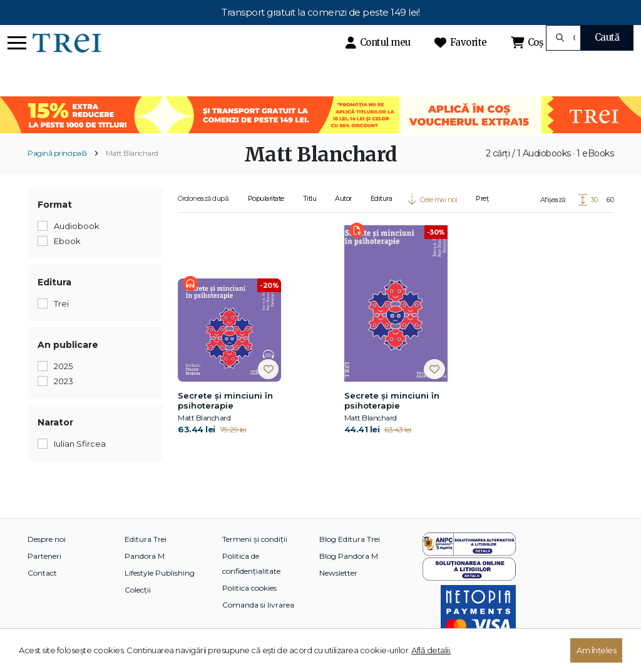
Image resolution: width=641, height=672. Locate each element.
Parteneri (44, 556)
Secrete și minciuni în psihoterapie (225, 400)
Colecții (138, 590)
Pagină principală (57, 153)
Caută (607, 37)
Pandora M (145, 556)
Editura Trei (146, 539)
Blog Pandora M (349, 556)
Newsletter (338, 573)
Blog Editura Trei (350, 539)
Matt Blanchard (132, 153)
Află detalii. (431, 650)
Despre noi (47, 539)
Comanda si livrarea (258, 605)
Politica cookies (249, 588)
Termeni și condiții (255, 539)
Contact (42, 573)
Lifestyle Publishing (160, 573)
